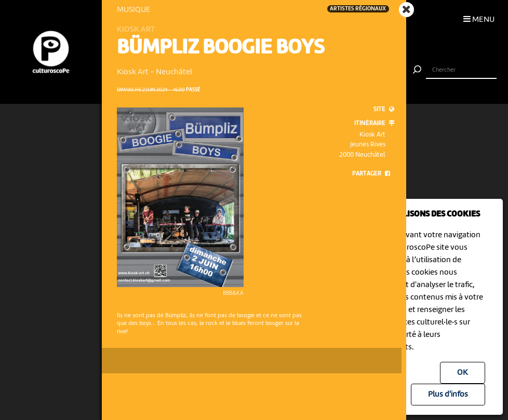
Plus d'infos (448, 395)
